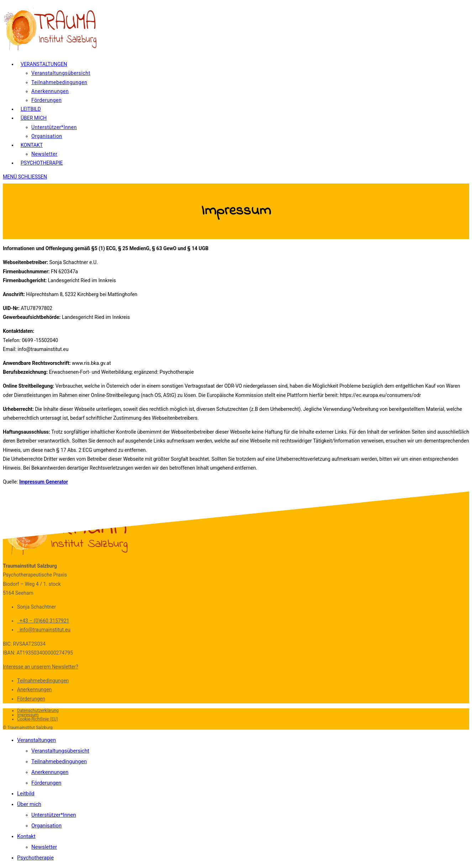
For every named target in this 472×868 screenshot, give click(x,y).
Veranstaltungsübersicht (60, 751)
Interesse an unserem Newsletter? (41, 667)
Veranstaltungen (36, 740)
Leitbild (26, 794)
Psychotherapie (35, 858)
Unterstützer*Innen (54, 815)
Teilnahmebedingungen (43, 681)
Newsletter (44, 847)
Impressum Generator (44, 482)
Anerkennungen (34, 689)
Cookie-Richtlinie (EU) (38, 719)
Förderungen (31, 699)
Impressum (28, 715)
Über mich (29, 804)
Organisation (46, 826)
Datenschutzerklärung (38, 711)
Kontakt (26, 836)
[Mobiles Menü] (25, 177)
